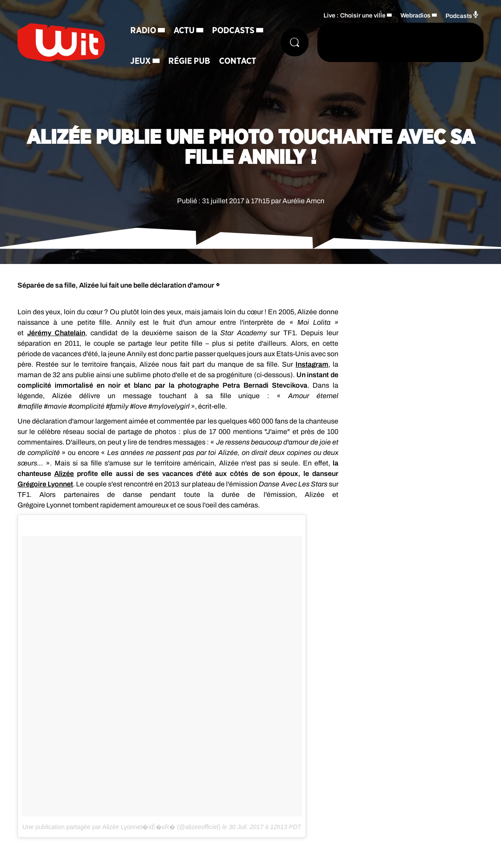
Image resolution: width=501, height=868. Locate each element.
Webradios (416, 16)
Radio (143, 31)
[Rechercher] (295, 42)
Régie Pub (189, 61)
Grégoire (33, 484)
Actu (184, 31)
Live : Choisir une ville (355, 16)
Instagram (312, 364)
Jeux (141, 61)
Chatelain (70, 333)
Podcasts (233, 31)
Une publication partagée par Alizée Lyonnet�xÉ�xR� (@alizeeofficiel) (121, 827)
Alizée (64, 474)
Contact (238, 61)
